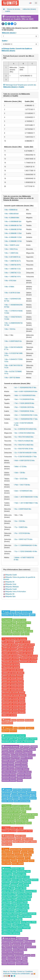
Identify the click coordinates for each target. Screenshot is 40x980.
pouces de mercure (27, 817)
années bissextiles (9, 858)
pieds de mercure (8, 820)
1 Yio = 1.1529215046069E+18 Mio (25, 551)
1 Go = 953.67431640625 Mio (24, 437)
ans (30, 855)
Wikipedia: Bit (10, 582)
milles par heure (17, 828)
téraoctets (15, 755)
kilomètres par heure (25, 831)
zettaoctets (6, 758)
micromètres (16, 795)
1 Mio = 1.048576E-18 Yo (12, 277)
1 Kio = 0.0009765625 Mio (22, 509)
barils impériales (23, 905)
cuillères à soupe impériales (12, 919)
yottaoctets (15, 758)
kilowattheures (7, 723)
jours (4, 855)
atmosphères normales (21, 806)
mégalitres (27, 880)
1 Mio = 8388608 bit (11, 210)
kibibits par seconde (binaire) (12, 670)
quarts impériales (23, 908)
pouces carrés (7, 634)
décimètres (22, 792)
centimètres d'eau (8, 823)
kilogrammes (7, 941)
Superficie (7, 620)
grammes (5, 944)
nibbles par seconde (9, 715)
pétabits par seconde (26, 647)
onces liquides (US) (24, 899)
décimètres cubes (19, 874)
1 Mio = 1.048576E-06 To (12, 261)
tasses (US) (6, 902)
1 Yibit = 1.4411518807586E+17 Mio (26, 503)
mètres (14, 792)
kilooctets (19, 752)
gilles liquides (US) (9, 899)
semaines (10, 855)
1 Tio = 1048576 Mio (21, 527)
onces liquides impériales (11, 914)
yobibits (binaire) (8, 769)
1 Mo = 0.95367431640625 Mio (24, 433)
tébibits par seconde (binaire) (12, 678)
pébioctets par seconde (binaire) (14, 704)
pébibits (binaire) (21, 763)
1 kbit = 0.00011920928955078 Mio (26, 392)
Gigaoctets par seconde (11, 659)
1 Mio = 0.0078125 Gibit (12, 293)
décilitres (27, 883)
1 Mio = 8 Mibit (9, 287)
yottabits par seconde (10, 653)
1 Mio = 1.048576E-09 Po (12, 265)
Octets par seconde (26, 653)
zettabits (32, 749)
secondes (17, 852)
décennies (20, 858)
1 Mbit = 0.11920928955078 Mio (25, 395)
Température (8, 836)
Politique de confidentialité (21, 974)
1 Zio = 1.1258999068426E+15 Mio (25, 545)
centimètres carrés (9, 628)
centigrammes (26, 944)
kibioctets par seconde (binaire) (13, 693)
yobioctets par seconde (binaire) (14, 712)
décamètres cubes (24, 871)
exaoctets (32, 755)
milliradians (25, 615)
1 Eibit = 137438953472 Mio (23, 491)
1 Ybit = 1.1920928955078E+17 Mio (26, 419)
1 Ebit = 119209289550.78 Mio (24, 411)
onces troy (11, 958)
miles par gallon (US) (9, 739)
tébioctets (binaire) (9, 775)
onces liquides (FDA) (29, 922)
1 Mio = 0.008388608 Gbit (13, 222)
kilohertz (22, 728)
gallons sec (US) (8, 888)
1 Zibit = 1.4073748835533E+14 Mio (26, 497)
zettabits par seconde (25, 650)
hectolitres (6, 883)
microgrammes (18, 947)
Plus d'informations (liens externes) (17, 570)
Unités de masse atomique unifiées (15, 961)
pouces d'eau (21, 823)
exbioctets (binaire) (9, 778)
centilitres (6, 885)
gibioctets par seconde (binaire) (13, 698)
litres (21, 883)
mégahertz (30, 728)
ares (22, 634)
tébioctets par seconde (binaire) (13, 701)
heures (31, 852)
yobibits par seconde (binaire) (13, 690)
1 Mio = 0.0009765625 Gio (13, 341)
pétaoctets (23, 755)
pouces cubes (17, 880)
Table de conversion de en (17, 95)
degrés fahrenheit (8, 839)
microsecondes (27, 849)
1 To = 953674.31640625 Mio (24, 441)
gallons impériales (9, 908)
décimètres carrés (20, 626)
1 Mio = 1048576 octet (12, 245)
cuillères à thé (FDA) (9, 928)
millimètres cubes (23, 877)
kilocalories (29, 720)
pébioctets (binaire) (24, 775)
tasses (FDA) (7, 925)
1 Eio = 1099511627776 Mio (23, 539)
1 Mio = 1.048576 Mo (11, 253)
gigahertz (5, 731)
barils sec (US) (23, 885)
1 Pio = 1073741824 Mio (22, 533)
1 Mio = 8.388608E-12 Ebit (13, 233)
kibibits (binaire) (27, 758)
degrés (18, 612)
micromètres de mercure (11, 815)
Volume (6, 869)
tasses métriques (24, 928)
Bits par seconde (8, 642)
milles (34, 795)
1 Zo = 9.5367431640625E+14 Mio (25, 453)
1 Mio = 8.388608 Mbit (12, 218)
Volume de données (14, 9)
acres (27, 634)
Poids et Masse (9, 938)
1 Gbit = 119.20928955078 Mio (24, 399)
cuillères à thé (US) (9, 905)
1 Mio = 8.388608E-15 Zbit (13, 237)
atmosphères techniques (11, 809)
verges (4, 798)
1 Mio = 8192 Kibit (10, 281)
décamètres (6, 792)
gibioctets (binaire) (24, 772)
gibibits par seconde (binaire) (12, 676)
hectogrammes (18, 941)
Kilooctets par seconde (10, 656)
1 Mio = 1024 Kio (10, 329)
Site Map (13, 971)
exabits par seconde (9, 650)
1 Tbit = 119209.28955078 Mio (24, 403)
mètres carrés (7, 626)
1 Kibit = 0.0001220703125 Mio (24, 461)
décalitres (14, 883)
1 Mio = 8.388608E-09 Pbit (13, 229)
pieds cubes (6, 880)
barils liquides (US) (9, 894)
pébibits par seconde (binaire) (13, 681)
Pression (7, 806)
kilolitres (35, 880)
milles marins (24, 798)
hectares (16, 634)
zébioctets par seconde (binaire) (14, 709)
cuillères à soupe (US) (19, 902)
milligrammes (7, 947)
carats (18, 958)
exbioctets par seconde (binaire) (14, 707)
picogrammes (7, 950)
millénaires (6, 861)
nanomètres (26, 795)
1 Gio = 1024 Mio (19, 521)
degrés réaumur (31, 842)
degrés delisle (7, 842)
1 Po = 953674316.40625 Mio (24, 445)
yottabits (5, 752)
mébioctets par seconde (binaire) (14, 695)
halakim (14, 861)
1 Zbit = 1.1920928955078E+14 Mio (26, 415)
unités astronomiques (22, 801)
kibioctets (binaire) (22, 769)
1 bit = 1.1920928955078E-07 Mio (25, 388)
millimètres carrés (23, 628)
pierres (27, 955)
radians (17, 615)
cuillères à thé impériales (11, 922)
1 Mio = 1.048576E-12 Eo (12, 269)
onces (4, 958)
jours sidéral (6, 863)
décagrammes (30, 941)
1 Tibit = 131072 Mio (21, 479)
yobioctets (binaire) (9, 780)
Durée (6, 849)
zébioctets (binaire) (24, 778)
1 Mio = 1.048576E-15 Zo (12, 273)
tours (13, 612)
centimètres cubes (9, 877)
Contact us (21, 971)
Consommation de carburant (14, 736)
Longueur (7, 790)
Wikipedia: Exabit (11, 575)
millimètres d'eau (22, 820)
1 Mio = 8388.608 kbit (11, 214)
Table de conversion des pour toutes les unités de (18, 198)
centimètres (31, 792)
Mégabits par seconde (10, 645)
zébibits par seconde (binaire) (13, 687)
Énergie (6, 720)
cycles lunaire (23, 861)
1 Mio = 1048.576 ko (11, 249)
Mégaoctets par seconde (28, 656)
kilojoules (20, 720)
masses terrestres (8, 964)
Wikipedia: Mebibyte (12, 587)
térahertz (13, 731)
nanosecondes (16, 849)
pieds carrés (28, 631)
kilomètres (17, 790)
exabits (8, 11)
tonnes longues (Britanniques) (13, 955)
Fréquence (7, 728)
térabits (12, 749)
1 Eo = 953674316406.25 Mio (24, 449)
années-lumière (8, 801)
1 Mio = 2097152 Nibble (12, 378)
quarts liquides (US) (9, 897)
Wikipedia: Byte (10, 596)
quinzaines (19, 855)
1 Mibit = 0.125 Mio (20, 467)
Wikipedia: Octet (11, 584)
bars (23, 809)
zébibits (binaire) (21, 766)
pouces (16, 798)
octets (12, 752)
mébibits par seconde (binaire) (13, 673)
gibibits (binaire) (22, 761)
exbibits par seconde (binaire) (13, 684)
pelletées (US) (19, 891)
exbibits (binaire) (8, 766)
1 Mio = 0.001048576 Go (12, 257)
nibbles (20, 780)
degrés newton (19, 842)
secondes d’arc (7, 615)
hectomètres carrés (9, 623)
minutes (24, 852)
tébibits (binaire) (8, 763)
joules (14, 720)
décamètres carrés (24, 623)
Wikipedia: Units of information (16, 592)
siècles (28, 858)
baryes (29, 823)
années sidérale (18, 863)
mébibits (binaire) (8, 761)
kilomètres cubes (18, 869)
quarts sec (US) (20, 888)
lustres (31, 861)
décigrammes (15, 944)
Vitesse (6, 828)
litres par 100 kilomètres (25, 742)
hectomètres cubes (9, 871)
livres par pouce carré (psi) (12, 812)
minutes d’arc (27, 612)
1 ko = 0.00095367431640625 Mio (25, 429)
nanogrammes (30, 947)
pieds (10, 798)
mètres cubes (7, 874)
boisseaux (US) (31, 891)
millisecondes (7, 852)
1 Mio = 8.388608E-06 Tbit (13, 225)
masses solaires (22, 964)
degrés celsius (20, 836)
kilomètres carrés (20, 620)
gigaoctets (6, 755)
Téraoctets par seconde (29, 659)
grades (33, 615)
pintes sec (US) (7, 891)
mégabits (34, 747)
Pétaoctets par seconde (11, 662)
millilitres (14, 885)
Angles (6, 612)
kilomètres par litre (9, 742)
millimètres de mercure (29, 815)
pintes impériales (8, 911)
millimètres (6, 795)
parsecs (33, 798)
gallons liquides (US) (24, 894)
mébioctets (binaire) (29, 9)
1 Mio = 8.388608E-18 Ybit (13, 241)
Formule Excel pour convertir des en (19, 57)
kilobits (27, 747)
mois (26, 855)
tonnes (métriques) (20, 950)
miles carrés (6, 631)
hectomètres (26, 790)
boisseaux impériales (10, 916)
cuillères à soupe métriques (12, 931)
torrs (24, 812)
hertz (16, 728)
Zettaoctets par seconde (11, 664)
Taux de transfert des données (14, 639)
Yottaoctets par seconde (11, 667)
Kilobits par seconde (23, 642)
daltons (25, 958)
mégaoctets (28, 752)
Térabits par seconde (10, 647)
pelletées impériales (29, 914)
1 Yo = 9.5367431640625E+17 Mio (25, 457)
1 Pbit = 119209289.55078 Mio (24, 407)
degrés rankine (27, 839)
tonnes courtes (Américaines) (13, 952)
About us (6, 971)
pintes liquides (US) (24, 897)
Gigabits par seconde (27, 645)
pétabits (19, 749)
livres (33, 955)
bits (22, 747)
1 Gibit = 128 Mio (19, 473)
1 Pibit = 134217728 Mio (22, 485)
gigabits (5, 749)
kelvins (18, 839)
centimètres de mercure (11, 817)
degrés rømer (7, 844)
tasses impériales (25, 916)
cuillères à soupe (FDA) (21, 925)
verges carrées (17, 631)
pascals (28, 809)
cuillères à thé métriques (11, 933)
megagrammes (22, 938)
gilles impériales (21, 911)
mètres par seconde (9, 831)
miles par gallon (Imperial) (28, 739)
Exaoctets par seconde (28, 662)
